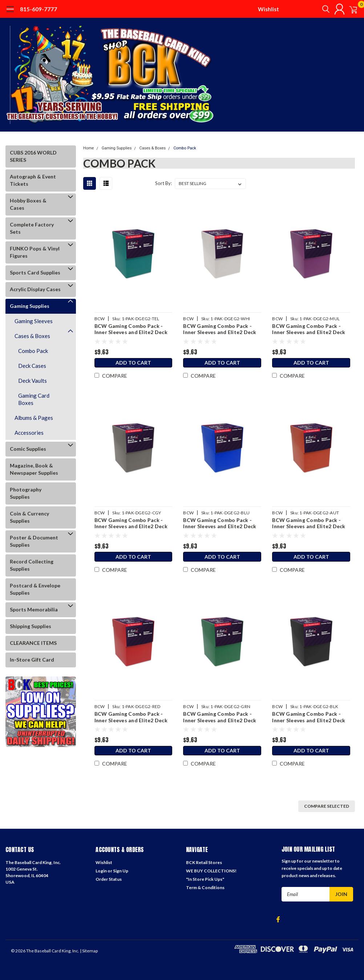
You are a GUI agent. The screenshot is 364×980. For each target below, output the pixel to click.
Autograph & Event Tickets (33, 180)
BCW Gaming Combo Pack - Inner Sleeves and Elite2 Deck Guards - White (219, 329)
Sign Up (121, 871)
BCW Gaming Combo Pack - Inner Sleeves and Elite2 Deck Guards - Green (219, 717)
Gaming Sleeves (34, 321)
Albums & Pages (34, 418)
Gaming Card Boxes (34, 399)
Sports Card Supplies (35, 272)
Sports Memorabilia (34, 609)
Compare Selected (327, 806)
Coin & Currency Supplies (29, 517)
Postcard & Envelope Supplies (35, 589)
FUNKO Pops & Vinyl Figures (35, 252)
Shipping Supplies (31, 626)
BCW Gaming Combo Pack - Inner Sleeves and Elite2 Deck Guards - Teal (130, 329)
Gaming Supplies (30, 306)
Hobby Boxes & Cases (28, 204)
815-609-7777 (39, 9)
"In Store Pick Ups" (205, 879)
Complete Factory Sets (32, 228)
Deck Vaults (33, 381)
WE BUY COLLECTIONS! (211, 871)
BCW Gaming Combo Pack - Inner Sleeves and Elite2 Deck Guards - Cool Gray (130, 523)
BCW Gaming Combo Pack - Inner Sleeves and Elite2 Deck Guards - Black (309, 717)
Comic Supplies (28, 449)
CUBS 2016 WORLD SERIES (33, 156)
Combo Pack (33, 351)
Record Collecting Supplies (32, 565)
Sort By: (163, 183)
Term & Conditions (205, 887)
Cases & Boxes (32, 336)
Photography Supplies (26, 493)
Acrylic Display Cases (35, 289)
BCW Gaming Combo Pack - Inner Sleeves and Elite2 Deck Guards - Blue (219, 523)
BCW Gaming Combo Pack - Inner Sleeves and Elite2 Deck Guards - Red (130, 717)
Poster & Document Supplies (34, 541)
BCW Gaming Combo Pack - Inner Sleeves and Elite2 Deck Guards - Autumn (309, 523)
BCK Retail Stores (204, 862)
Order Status (109, 879)
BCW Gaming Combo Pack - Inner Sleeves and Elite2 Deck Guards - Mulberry (309, 329)
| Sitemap (89, 951)
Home (89, 148)
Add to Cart (133, 364)
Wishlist (268, 9)
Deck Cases (32, 366)
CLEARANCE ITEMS (33, 643)
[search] (316, 9)
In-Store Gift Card (32, 660)
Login (101, 871)
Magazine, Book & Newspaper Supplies (34, 469)
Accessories (29, 433)
